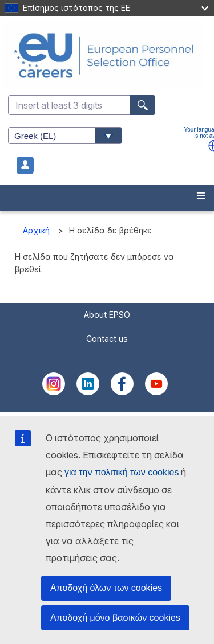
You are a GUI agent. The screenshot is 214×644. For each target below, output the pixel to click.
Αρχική (36, 230)
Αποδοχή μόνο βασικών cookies (115, 618)
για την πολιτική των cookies (122, 472)
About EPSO (107, 315)
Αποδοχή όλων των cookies (106, 588)
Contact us (107, 339)
